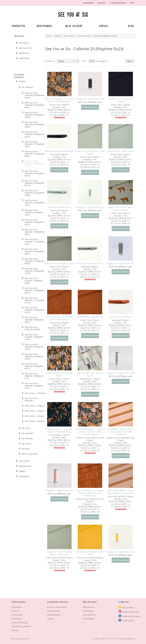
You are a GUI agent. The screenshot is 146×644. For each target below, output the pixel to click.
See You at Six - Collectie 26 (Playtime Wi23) (35, 154)
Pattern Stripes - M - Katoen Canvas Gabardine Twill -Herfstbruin (90, 493)
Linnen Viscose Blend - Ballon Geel (90, 553)
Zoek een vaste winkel (57, 607)
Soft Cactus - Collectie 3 (36, 411)
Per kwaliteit (27, 433)
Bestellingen (88, 611)
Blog (131, 26)
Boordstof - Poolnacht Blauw (59, 151)
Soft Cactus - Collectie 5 (36, 393)
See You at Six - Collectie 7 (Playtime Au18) (34, 337)
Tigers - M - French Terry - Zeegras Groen (121, 209)
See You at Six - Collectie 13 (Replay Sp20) (34, 281)
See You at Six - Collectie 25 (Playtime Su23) (35, 164)
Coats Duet (24, 58)
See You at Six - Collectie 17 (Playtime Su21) (35, 242)
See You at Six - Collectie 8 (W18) (32, 328)
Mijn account (74, 26)
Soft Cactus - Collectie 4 (36, 406)
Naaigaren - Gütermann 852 (121, 552)
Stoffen (58, 36)
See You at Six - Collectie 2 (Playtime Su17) (34, 386)
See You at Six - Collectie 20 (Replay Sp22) (34, 212)
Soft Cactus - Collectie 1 (36, 421)
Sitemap (15, 630)
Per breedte (27, 439)
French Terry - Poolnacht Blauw (121, 100)
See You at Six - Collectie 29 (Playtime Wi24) (35, 125)
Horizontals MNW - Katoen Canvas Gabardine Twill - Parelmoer (121, 432)
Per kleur (26, 449)
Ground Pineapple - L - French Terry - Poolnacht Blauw (59, 100)
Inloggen (101, 3)
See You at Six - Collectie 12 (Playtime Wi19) (35, 290)
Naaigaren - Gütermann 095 (90, 99)
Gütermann (24, 53)
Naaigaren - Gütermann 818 (90, 207)
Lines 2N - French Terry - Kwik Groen (90, 152)
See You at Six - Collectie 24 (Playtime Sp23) (35, 173)
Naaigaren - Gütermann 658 (59, 490)
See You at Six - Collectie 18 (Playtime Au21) (35, 232)
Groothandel (45, 26)
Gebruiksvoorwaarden (21, 626)
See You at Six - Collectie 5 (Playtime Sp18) (34, 356)
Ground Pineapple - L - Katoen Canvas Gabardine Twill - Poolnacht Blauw (90, 432)
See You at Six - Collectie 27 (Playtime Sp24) (35, 144)
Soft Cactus (24, 43)
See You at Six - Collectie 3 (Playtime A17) (34, 376)
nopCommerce (25, 639)
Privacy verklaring (19, 622)
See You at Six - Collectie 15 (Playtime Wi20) (35, 261)
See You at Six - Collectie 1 (32, 399)
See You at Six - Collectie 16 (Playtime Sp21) (35, 251)
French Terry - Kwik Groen (121, 151)
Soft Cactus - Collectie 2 (36, 416)
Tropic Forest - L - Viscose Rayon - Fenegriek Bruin (59, 431)
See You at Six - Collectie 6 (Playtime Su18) (34, 347)
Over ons (15, 611)
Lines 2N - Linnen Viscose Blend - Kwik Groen (59, 553)
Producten (19, 26)
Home (49, 36)
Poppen (22, 471)
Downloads (16, 619)
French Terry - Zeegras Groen (59, 263)
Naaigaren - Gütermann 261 (121, 263)
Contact (104, 26)
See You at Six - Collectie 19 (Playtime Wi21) (35, 222)
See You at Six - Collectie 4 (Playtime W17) (34, 366)
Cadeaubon (24, 476)
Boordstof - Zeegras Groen (90, 263)
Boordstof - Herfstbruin (121, 317)
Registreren (88, 3)
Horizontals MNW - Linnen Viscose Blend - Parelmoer (121, 492)
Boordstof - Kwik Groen (59, 207)
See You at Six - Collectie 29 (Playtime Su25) (35, 115)
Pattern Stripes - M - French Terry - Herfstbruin (59, 318)
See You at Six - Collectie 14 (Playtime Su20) (35, 271)
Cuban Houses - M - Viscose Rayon (59, 374)
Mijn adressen (89, 615)
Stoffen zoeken (54, 611)
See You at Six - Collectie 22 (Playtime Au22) (35, 193)
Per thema (26, 444)
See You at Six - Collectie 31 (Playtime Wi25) (35, 105)
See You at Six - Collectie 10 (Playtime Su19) (35, 310)
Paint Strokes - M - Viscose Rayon (90, 374)
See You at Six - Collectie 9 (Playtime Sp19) (34, 320)
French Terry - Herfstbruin (90, 317)
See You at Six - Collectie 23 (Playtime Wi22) (35, 183)
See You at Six (25, 48)
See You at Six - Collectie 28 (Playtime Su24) (35, 134)
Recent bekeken (54, 615)
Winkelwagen (89, 619)
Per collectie (70, 36)
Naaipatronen (25, 466)
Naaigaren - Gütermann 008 (121, 373)
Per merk (26, 428)
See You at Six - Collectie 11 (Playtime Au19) (35, 300)
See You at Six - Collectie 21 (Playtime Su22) (35, 203)
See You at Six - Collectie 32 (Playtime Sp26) (35, 95)
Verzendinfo (17, 607)
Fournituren (24, 461)
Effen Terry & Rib (30, 454)
